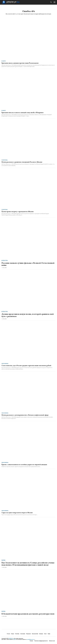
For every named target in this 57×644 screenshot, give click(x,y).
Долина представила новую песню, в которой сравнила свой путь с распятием (28, 315)
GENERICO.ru (11, 638)
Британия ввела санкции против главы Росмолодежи (20, 63)
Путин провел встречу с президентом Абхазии (18, 211)
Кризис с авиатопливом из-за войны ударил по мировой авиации (24, 464)
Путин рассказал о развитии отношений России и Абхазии (22, 162)
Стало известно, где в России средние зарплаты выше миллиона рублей (26, 365)
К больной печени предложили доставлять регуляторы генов (28, 614)
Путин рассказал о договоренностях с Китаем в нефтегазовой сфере (25, 415)
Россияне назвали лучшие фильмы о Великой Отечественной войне (28, 264)
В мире (4, 61)
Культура (5, 261)
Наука (3, 560)
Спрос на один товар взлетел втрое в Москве (17, 513)
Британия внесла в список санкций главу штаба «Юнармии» (23, 112)
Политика (5, 160)
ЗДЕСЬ (15, 639)
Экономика (5, 364)
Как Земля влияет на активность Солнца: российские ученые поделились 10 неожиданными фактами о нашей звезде (28, 564)
